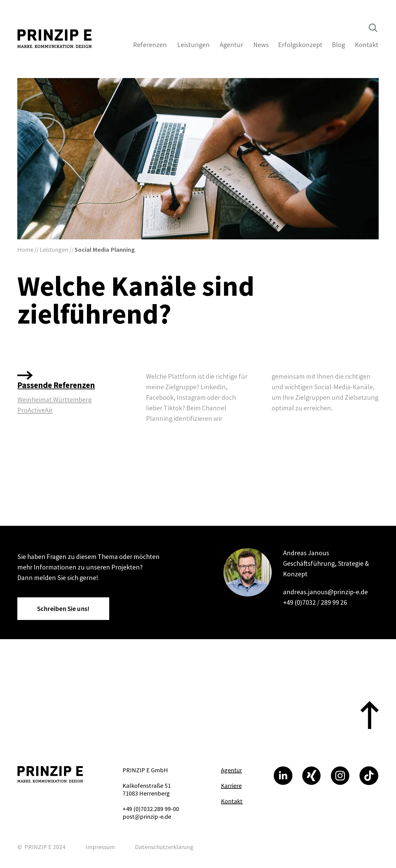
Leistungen (54, 249)
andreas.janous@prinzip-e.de (325, 592)
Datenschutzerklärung (164, 847)
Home (25, 249)
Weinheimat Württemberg (54, 399)
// (37, 249)
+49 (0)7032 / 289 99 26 (315, 602)
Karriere (231, 785)
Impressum (100, 847)
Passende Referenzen (56, 385)
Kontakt (232, 801)
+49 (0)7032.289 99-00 (151, 809)
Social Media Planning (105, 249)
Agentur (231, 770)
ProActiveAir (35, 410)
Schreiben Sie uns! (63, 608)
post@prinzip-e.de (147, 816)
